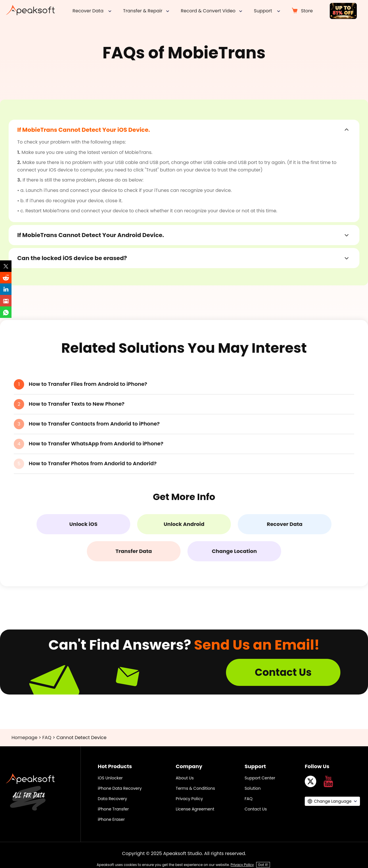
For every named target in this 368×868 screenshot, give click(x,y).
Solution (253, 788)
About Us (185, 778)
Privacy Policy (189, 799)
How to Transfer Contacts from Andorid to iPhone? (94, 424)
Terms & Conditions (195, 788)
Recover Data (285, 524)
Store (307, 11)
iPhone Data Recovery (120, 788)
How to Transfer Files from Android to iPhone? (88, 384)
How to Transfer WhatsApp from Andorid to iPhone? (96, 443)
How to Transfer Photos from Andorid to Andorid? (93, 463)
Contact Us (283, 672)
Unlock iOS (83, 524)
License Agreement (195, 809)
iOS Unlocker (110, 778)
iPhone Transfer (113, 809)
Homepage (24, 738)
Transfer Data (134, 551)
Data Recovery (112, 799)
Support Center (260, 778)
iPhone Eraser (111, 819)
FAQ (47, 738)
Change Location (234, 551)
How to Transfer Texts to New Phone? (77, 404)
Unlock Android (184, 524)
